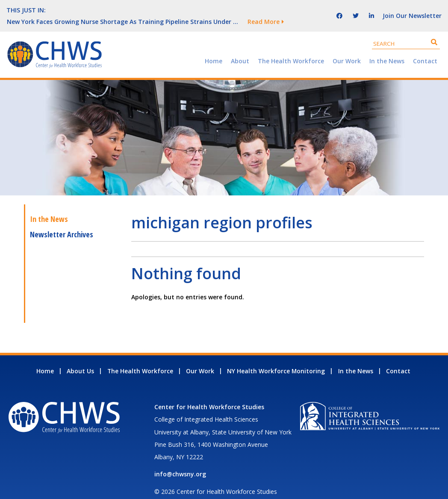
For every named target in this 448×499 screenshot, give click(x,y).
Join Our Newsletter (412, 10)
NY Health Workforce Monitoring (276, 359)
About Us (80, 359)
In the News (387, 49)
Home (214, 49)
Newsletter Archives (62, 223)
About (240, 49)
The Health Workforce (291, 49)
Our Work (347, 49)
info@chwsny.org (180, 462)
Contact (425, 49)
